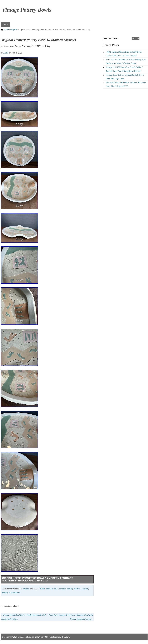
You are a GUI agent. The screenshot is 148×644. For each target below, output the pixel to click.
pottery (5, 593)
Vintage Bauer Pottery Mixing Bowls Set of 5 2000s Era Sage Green (125, 77)
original (14, 30)
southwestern (15, 593)
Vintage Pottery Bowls (27, 10)
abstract (49, 589)
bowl (56, 589)
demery (70, 589)
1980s (43, 589)
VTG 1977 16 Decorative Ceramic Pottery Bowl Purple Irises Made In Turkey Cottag (126, 61)
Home (5, 24)
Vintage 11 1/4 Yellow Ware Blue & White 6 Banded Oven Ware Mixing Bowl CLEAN (124, 69)
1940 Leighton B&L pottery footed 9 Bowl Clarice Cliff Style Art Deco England (124, 54)
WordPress (53, 637)
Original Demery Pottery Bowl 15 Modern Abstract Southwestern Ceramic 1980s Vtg (38, 579)
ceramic (62, 589)
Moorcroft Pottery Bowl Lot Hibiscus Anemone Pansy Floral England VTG (126, 84)
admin (6, 53)
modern (77, 589)
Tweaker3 (66, 637)
